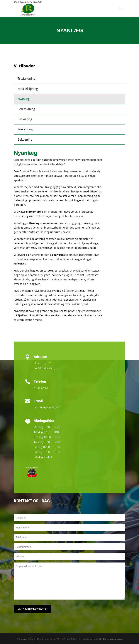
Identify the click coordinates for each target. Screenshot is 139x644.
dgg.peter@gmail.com (47, 407)
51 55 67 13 (41, 388)
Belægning (25, 139)
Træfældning (26, 79)
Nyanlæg (24, 99)
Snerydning (26, 129)
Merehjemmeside (113, 639)
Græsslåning (26, 109)
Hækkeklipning (28, 89)
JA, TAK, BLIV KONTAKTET (33, 609)
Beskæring (25, 119)
